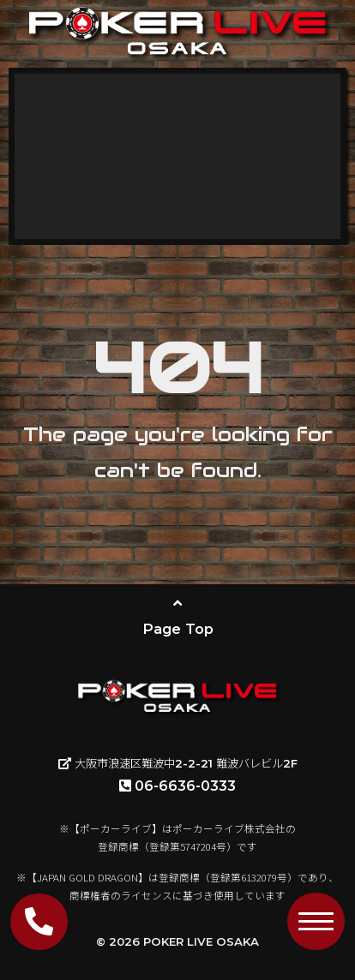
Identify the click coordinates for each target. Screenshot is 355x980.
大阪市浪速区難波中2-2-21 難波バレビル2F (178, 763)
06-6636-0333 (177, 786)
